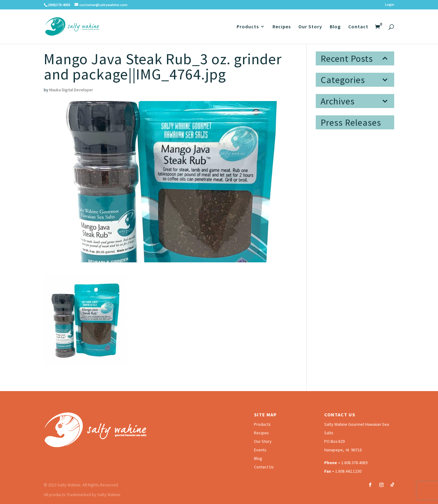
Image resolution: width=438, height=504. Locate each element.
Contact (358, 27)
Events (260, 450)
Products (248, 27)
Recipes (282, 27)
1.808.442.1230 (348, 471)
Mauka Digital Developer (71, 90)
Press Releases (351, 122)
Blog (335, 27)
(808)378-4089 (59, 5)
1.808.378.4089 (354, 463)
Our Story (310, 27)
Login (390, 5)
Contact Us (264, 467)
